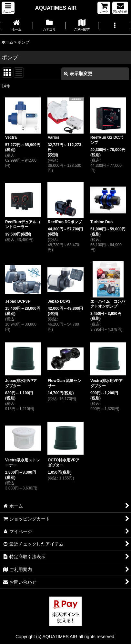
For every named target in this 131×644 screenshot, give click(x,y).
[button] (8, 8)
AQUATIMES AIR (56, 8)
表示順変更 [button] (78, 74)
